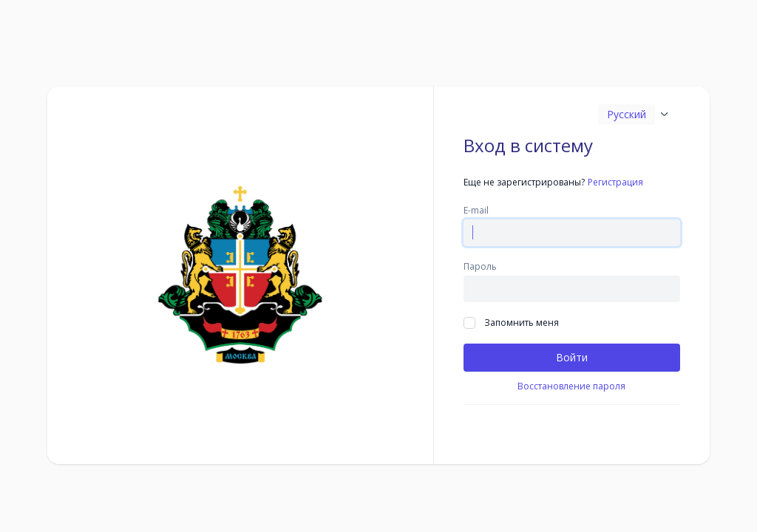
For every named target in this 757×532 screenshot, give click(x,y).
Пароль (480, 267)
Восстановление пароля (571, 386)
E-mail (476, 211)
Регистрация (615, 182)
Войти (572, 357)
